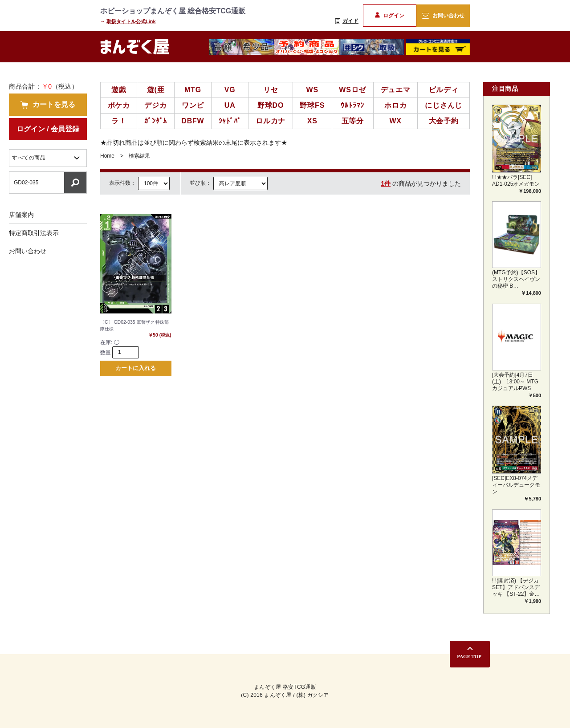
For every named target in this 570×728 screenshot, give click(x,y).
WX (395, 121)
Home (107, 156)
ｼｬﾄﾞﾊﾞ (230, 121)
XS (312, 121)
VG (230, 90)
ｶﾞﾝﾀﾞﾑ (156, 121)
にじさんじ (444, 105)
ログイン (389, 15)
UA (230, 105)
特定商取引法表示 (34, 233)
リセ (271, 90)
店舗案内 (21, 215)
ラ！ (119, 121)
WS (312, 90)
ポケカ (119, 105)
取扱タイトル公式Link (131, 21)
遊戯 (119, 90)
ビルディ (444, 90)
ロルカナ (271, 121)
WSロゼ (352, 90)
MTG (193, 90)
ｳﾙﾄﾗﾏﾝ (352, 105)
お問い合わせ (443, 16)
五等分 (353, 121)
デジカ (155, 105)
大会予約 (444, 121)
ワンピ (193, 105)
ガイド (347, 21)
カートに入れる (136, 371)
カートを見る (48, 105)
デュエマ (396, 90)
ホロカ (395, 105)
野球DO (271, 105)
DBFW (193, 121)
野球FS (312, 105)
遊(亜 (156, 90)
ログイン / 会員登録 (48, 129)
